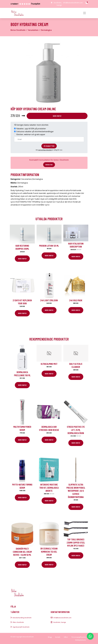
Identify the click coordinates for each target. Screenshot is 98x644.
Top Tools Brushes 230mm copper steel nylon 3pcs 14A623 (76, 542)
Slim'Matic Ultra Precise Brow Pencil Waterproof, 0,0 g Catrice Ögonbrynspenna (76, 491)
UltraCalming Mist (49, 364)
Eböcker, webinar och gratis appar (31, 134)
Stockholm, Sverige (60, 622)
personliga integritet (45, 150)
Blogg (50, 637)
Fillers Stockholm (18, 622)
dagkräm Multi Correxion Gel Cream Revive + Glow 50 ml (22, 552)
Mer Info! (57, 116)
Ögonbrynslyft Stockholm (21, 627)
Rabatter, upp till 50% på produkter (31, 129)
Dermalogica (46, 30)
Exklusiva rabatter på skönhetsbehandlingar (35, 131)
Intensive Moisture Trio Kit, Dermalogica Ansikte (49, 488)
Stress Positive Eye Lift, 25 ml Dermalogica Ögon (76, 430)
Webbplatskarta (80, 640)
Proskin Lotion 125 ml (49, 246)
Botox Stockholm (18, 30)
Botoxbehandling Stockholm (22, 618)
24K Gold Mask (76, 300)
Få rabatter (49, 146)
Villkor (66, 637)
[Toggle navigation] (85, 13)
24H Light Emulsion (49, 300)
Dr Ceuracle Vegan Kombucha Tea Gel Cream (49, 552)
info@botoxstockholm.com (73, 3)
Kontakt (58, 637)
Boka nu (49, 165)
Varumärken (33, 30)
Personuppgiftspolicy (79, 637)
